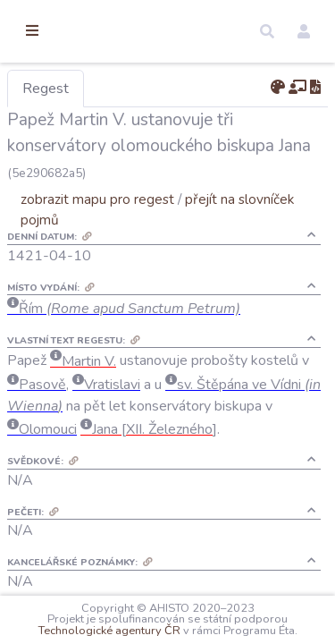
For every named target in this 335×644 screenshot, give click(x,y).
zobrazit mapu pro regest (190, 225)
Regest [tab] (138, 89)
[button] (267, 31)
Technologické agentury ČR (243, 619)
